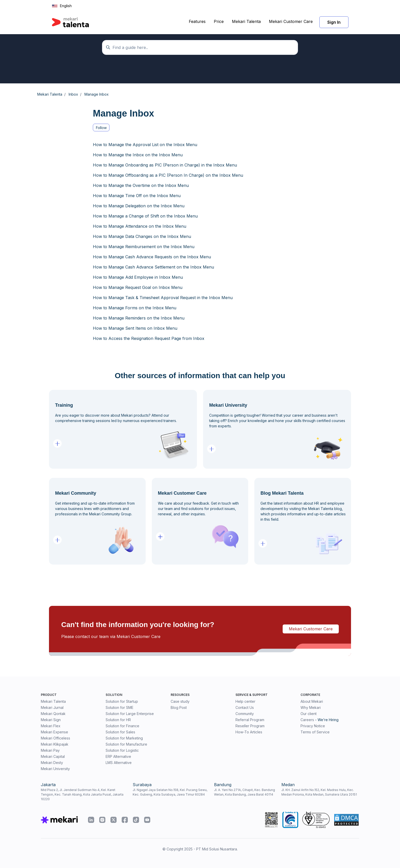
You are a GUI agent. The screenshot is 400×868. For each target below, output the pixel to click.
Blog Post (179, 707)
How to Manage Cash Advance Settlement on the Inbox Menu (153, 267)
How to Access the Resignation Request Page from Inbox (149, 338)
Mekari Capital (53, 756)
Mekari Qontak (53, 714)
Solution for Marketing (124, 738)
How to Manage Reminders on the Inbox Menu (139, 318)
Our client (309, 714)
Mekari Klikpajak (55, 744)
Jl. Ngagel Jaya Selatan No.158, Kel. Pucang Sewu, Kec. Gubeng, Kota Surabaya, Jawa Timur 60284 (170, 792)
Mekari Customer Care (291, 21)
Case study (180, 701)
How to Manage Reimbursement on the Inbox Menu (144, 247)
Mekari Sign (51, 720)
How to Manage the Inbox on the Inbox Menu (138, 155)
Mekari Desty (52, 763)
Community (245, 714)
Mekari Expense (54, 732)
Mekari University (55, 769)
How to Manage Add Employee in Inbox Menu (138, 277)
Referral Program (250, 720)
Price (219, 21)
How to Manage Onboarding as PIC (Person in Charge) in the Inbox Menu (165, 165)
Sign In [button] (334, 22)
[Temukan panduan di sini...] (200, 47)
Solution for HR (118, 720)
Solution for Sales (120, 732)
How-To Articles (249, 732)
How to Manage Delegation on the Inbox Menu (139, 206)
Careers (307, 720)
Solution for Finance (122, 726)
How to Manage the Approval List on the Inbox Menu (145, 145)
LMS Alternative (119, 763)
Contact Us (245, 707)
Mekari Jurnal (52, 707)
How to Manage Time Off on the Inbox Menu (137, 196)
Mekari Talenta (246, 21)
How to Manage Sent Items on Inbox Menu (135, 328)
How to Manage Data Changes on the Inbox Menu (142, 236)
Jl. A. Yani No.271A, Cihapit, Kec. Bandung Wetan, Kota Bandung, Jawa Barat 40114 (245, 792)
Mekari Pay (50, 750)
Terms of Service (315, 732)
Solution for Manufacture (126, 744)
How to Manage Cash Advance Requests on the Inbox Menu (152, 257)
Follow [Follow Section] (101, 128)
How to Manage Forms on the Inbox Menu (135, 308)
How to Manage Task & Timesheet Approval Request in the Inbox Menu (163, 298)
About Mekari (312, 701)
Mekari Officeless (55, 738)
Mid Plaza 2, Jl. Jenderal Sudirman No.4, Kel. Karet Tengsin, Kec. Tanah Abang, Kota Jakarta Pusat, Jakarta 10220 (82, 794)
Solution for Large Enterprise (130, 714)
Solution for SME (120, 707)
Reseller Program (250, 726)
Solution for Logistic (122, 750)
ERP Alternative (118, 756)
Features (197, 21)
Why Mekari (311, 707)
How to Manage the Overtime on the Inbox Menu (141, 185)
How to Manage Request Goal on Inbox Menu (138, 287)
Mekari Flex (51, 726)
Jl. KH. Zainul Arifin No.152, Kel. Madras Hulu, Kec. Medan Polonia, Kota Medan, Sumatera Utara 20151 (319, 792)
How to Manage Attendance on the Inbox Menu (140, 226)
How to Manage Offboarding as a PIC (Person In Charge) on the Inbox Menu (168, 175)
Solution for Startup (122, 701)
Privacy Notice (313, 726)
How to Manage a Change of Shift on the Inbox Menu (145, 216)
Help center (245, 701)
